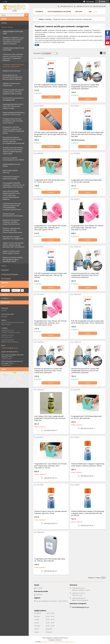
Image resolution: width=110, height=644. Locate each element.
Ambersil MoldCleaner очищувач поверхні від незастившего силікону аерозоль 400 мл (88, 465)
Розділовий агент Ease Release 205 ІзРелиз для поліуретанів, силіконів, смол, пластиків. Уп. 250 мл (87, 228)
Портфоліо (5, 270)
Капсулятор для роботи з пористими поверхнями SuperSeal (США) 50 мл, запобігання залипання (85, 87)
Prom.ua (65, 638)
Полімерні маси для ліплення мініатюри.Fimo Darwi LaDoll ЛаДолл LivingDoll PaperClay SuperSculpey (13, 151)
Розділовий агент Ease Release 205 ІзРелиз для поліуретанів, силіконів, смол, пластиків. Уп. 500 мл (50, 466)
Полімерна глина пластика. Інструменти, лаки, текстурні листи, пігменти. (13, 121)
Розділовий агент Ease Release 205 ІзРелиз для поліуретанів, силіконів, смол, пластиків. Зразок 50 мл (50, 323)
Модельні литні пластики (12, 71)
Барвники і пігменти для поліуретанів (11, 84)
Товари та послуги (45, 19)
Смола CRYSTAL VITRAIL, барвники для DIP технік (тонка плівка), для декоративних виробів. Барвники (11, 195)
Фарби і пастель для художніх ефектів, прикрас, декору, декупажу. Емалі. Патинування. (14, 245)
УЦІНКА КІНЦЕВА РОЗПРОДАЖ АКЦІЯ (13, 32)
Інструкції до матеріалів (10, 274)
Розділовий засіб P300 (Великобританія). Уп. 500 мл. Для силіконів (86, 417)
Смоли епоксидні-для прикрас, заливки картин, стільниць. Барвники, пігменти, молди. (13, 92)
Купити (51, 97)
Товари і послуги (7, 27)
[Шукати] (26, 15)
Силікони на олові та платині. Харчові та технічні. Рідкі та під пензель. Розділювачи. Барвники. (13, 57)
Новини (4, 23)
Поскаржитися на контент (49, 642)
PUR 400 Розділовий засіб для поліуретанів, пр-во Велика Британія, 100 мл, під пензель (88, 322)
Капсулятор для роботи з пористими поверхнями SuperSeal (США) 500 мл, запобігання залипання (85, 371)
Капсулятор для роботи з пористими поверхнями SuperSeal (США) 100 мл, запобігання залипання (48, 371)
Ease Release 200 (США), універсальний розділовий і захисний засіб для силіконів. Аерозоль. (50, 418)
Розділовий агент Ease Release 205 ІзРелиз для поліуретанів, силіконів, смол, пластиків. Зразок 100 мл (50, 228)
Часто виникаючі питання (59, 12)
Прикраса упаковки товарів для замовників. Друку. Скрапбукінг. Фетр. (13, 259)
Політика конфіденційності (67, 642)
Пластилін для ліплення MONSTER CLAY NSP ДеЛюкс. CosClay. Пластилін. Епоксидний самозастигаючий (13, 140)
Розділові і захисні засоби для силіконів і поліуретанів (13, 66)
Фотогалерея (6, 279)
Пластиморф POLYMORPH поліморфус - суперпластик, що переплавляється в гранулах (14, 185)
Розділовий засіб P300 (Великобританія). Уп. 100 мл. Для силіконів (50, 181)
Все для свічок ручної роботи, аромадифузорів (13, 99)
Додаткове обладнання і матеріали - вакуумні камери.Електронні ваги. (11, 222)
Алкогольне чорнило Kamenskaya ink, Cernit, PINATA (13, 159)
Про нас (79, 12)
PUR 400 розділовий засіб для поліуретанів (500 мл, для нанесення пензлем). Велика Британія (87, 134)
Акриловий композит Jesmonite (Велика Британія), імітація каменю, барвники (13, 77)
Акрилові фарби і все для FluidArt (11, 165)
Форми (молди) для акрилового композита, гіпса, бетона (14, 113)
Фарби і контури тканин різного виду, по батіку (11, 252)
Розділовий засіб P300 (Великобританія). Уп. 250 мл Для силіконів (86, 181)
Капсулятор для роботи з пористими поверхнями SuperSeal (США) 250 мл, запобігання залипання (85, 275)
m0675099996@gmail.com (10, 348)
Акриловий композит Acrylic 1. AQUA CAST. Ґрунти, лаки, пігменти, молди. (13, 106)
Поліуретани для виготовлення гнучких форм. (13, 215)
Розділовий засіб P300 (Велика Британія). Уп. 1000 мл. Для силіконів (50, 560)
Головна (39, 12)
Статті (4, 266)
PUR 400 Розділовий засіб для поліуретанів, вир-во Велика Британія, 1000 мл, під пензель (51, 275)
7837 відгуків (90, 2)
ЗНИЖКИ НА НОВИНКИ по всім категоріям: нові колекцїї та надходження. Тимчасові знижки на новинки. (13, 41)
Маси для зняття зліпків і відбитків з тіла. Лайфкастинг (13, 238)
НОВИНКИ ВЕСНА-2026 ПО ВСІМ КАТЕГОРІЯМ (13, 49)
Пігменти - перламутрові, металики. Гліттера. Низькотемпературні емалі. (13, 230)
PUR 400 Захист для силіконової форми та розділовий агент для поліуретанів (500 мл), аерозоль (51, 134)
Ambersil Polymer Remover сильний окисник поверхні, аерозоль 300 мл (51, 512)
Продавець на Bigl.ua (55, 640)
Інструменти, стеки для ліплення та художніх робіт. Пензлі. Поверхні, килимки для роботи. (13, 130)
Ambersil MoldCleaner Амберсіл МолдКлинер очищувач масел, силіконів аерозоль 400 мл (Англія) (88, 513)
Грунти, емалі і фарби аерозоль (10, 171)
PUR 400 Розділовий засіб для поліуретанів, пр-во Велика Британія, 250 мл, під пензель (51, 86)
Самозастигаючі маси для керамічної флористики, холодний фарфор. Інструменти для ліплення (12, 206)
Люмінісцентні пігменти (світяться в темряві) (11, 178)
